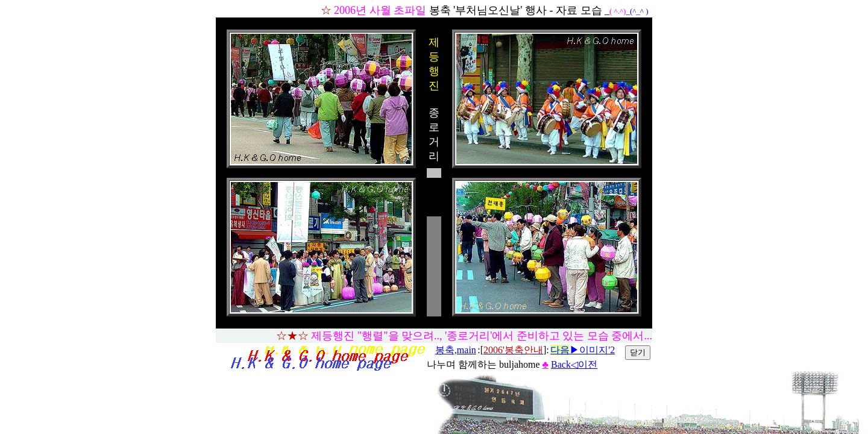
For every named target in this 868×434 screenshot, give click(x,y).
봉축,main (456, 350)
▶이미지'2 (583, 350)
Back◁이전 (574, 364)
